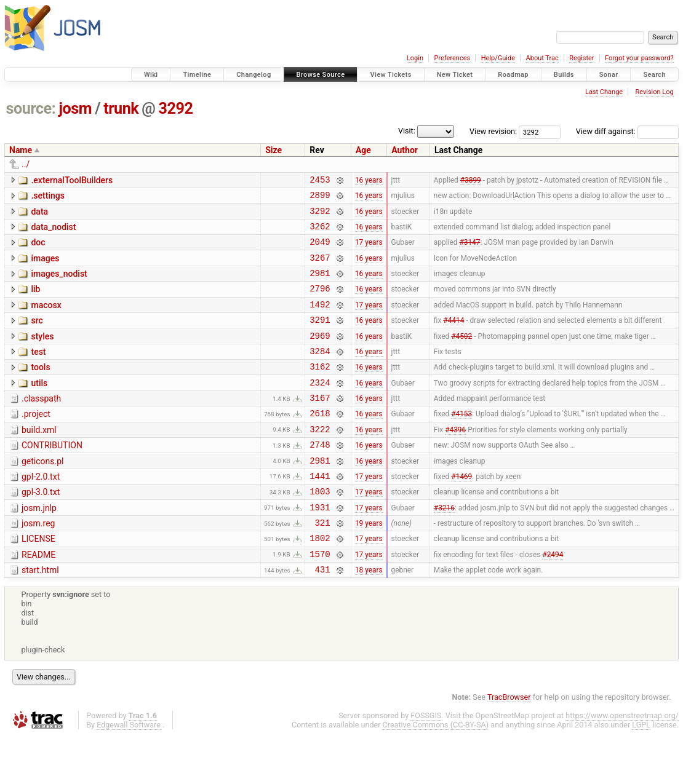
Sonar (609, 75)
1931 (320, 548)
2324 (320, 408)
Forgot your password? (639, 58)
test (38, 372)
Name (21, 150)
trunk (121, 109)
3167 (320, 425)
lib (35, 302)
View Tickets (390, 75)
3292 (176, 109)
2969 (320, 356)
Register (581, 58)
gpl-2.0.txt (41, 512)
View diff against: (627, 131)
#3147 (469, 251)
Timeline (197, 75)
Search (654, 75)
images (45, 267)
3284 (320, 373)
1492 (320, 321)
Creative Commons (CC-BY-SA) (436, 773)
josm (75, 109)
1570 (320, 600)
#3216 (444, 547)
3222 (320, 460)
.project (36, 441)
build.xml (39, 459)
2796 (320, 303)
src (37, 337)
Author (405, 150)
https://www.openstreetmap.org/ (622, 763)
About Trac (542, 58)
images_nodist (59, 285)
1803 (320, 530)
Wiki (151, 75)
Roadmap (513, 75)
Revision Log (654, 92)
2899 (320, 198)
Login (415, 58)
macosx (46, 320)
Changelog (254, 75)
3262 (320, 233)
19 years (369, 565)
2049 (320, 251)
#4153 (461, 443)
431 (323, 617)
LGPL (641, 773)
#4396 (455, 460)
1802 (320, 582)
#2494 (553, 600)
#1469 (461, 512)
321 (323, 565)
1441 (320, 513)
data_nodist (53, 232)
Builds (564, 75)
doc (38, 250)
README (38, 599)
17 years (369, 251)
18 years (369, 617)
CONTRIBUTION (52, 477)
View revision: (493, 131)
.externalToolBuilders (72, 180)
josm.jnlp (39, 547)
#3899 (471, 181)
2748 (320, 477)
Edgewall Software (129, 773)
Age (363, 150)
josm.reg (38, 564)
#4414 (453, 338)
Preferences (452, 58)
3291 (320, 338)
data (39, 215)
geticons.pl (43, 494)
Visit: (407, 131)
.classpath (41, 424)
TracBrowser (509, 745)
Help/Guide (498, 58)
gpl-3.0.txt (41, 529)
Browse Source (321, 75)
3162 (320, 390)
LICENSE (38, 581)
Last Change (604, 92)
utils (39, 407)
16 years (369, 181)
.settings (47, 197)
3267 (320, 268)
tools (40, 389)
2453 (320, 181)
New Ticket (455, 75)
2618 (320, 442)
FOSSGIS (426, 763)
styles (42, 355)
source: (31, 109)
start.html (40, 616)
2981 (320, 286)
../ (26, 164)
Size (274, 150)
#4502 (461, 355)
